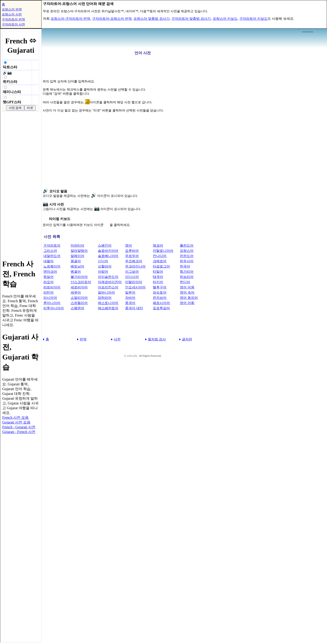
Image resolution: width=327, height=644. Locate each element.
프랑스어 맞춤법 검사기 (151, 19)
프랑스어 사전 (12, 14)
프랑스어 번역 (12, 9)
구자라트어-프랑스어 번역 (112, 19)
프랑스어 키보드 (225, 19)
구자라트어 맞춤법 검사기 (191, 19)
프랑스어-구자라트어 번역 (70, 19)
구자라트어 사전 (13, 24)
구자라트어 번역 (13, 19)
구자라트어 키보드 (253, 19)
